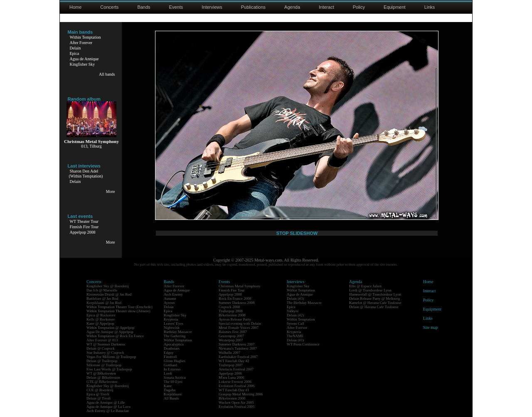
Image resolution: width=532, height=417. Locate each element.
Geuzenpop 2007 (231, 336)
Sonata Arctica (175, 378)
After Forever (81, 43)
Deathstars (172, 348)
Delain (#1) (295, 340)
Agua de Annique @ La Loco (108, 407)
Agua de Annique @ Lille (106, 402)
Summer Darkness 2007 (237, 344)
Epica (75, 53)
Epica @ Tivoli (98, 394)
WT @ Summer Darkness (106, 344)
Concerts (109, 7)
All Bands (171, 398)
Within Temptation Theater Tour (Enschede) (119, 307)
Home (75, 7)
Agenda (292, 7)
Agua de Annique (84, 59)
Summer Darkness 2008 (237, 303)
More (111, 191)
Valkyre (293, 311)
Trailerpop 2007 (231, 365)
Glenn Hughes (175, 361)
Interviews (212, 7)
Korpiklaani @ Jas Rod (104, 303)
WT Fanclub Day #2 (234, 361)
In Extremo (172, 369)
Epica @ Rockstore (101, 315)
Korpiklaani (173, 394)
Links (430, 7)
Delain (75, 48)
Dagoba (170, 390)
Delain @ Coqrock (101, 348)
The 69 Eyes (173, 382)
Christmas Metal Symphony (240, 286)
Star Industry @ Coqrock (105, 353)
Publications (253, 7)
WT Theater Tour (84, 221)
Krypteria (171, 319)
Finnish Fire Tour (84, 227)
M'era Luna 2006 (232, 378)
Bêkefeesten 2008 (232, 315)
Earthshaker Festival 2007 (238, 357)
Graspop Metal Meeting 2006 (241, 394)
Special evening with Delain (240, 323)
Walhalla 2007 (229, 353)
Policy (359, 7)
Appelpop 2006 (230, 373)
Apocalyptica (174, 344)
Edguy (169, 353)
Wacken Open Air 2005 (236, 402)
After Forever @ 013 (102, 340)
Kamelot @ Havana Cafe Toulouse (375, 303)
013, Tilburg (91, 146)
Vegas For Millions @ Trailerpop (111, 357)
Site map (430, 327)
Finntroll (170, 357)
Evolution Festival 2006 (237, 386)
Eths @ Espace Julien (365, 286)
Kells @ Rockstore (101, 319)
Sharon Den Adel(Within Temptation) (86, 174)
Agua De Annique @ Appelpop (110, 332)
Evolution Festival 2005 (237, 407)
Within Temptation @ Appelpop (110, 328)
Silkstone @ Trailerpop (104, 365)
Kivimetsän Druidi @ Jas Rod (109, 294)
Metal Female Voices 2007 (239, 328)
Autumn (170, 299)
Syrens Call (296, 323)
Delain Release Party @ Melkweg (374, 299)
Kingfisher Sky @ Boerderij (108, 286)
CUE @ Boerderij (100, 390)
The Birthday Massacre (304, 303)
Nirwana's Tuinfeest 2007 (238, 348)
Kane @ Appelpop (100, 323)
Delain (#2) (295, 315)
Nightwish (172, 328)
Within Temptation (85, 37)
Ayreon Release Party (235, 319)
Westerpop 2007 (231, 340)
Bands (144, 7)
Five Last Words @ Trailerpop (109, 369)
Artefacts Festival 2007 (236, 369)
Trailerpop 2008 (231, 311)
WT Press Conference (303, 344)
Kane (168, 386)
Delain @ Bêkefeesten (103, 378)
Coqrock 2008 (229, 307)
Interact (326, 7)
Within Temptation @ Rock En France (115, 336)
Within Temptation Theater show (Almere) (118, 311)
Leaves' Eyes (174, 323)
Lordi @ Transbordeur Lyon (370, 290)
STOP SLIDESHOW (297, 233)
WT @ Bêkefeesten (101, 373)
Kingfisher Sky (83, 64)
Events (176, 7)
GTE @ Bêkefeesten (102, 382)
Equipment (395, 7)
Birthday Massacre (178, 332)
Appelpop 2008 (83, 232)
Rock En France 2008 (235, 299)
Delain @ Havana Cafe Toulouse (374, 307)
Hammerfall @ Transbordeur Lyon (375, 294)
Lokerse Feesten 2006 (235, 382)
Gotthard (170, 365)
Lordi (168, 373)
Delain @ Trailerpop (102, 361)
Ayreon (169, 303)
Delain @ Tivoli (99, 398)
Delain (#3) (295, 299)
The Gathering (175, 336)
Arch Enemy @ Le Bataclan (108, 411)
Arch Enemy (173, 294)
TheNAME (295, 336)
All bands (107, 74)
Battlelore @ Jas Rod (102, 299)
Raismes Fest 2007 (233, 332)
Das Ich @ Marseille (102, 290)
